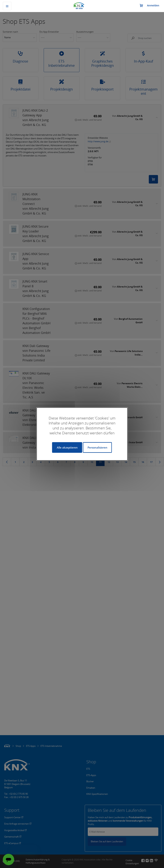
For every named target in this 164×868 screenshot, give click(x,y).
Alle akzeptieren (67, 447)
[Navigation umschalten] (7, 6)
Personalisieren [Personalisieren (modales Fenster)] (97, 447)
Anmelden (153, 5)
